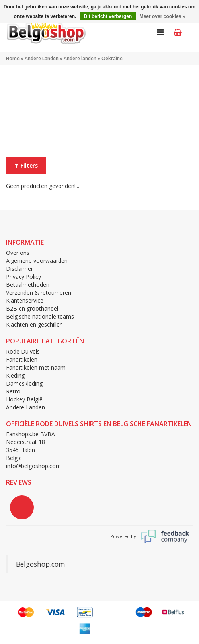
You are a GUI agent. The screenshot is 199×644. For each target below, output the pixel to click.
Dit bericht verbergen (108, 16)
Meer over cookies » (163, 16)
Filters (26, 165)
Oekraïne (112, 58)
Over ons (18, 253)
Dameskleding (24, 383)
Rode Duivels (23, 351)
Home (13, 58)
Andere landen (80, 58)
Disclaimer (20, 269)
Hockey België (24, 399)
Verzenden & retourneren (39, 293)
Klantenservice (25, 300)
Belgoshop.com (41, 564)
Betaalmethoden (28, 285)
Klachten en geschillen (34, 324)
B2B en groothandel (32, 308)
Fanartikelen (22, 359)
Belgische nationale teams (40, 316)
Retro (13, 391)
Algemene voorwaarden (37, 261)
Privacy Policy (23, 277)
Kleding (15, 375)
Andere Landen (42, 58)
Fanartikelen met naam (36, 367)
